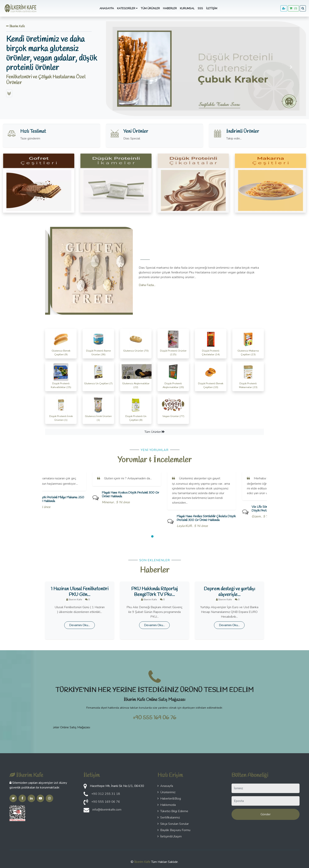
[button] (121, 67)
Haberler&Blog (169, 799)
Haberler (170, 8)
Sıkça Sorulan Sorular (173, 824)
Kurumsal (187, 8)
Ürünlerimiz (166, 792)
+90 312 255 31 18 (106, 794)
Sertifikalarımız (169, 817)
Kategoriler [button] (127, 8)
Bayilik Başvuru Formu (174, 830)
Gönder (266, 814)
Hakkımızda (167, 805)
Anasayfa (107, 8)
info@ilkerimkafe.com (107, 810)
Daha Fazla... (147, 285)
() (293, 8)
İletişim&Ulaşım (170, 836)
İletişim (212, 8)
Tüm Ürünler (150, 8)
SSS (200, 8)
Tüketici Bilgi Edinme (173, 811)
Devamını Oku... (80, 625)
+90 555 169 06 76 (154, 718)
